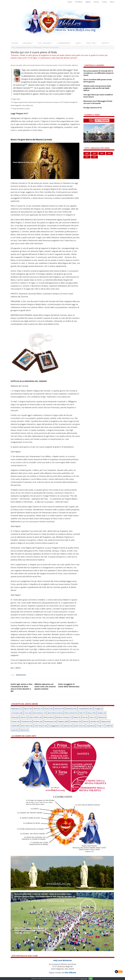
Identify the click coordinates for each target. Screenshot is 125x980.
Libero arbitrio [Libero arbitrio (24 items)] (35, 717)
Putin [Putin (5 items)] (86, 721)
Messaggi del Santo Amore (24, 47)
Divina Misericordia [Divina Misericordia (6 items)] (55, 713)
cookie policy (84, 979)
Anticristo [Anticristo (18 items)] (59, 709)
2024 (94, 153)
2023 (102, 153)
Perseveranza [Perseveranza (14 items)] (50, 721)
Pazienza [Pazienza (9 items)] (102, 717)
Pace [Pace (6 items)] (85, 717)
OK (91, 979)
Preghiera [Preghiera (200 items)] (63, 721)
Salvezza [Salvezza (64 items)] (106, 721)
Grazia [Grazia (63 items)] (15, 717)
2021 (87, 157)
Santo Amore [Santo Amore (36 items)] (27, 726)
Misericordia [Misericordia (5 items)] (49, 717)
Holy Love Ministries (63, 960)
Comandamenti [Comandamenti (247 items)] (85, 709)
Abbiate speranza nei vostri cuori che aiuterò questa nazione (45, 686)
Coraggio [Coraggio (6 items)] (98, 709)
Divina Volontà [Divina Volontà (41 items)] (71, 713)
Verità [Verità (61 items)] (15, 730)
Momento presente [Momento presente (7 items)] (64, 717)
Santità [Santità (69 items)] (15, 726)
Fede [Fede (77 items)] (82, 713)
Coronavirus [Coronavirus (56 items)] (17, 713)
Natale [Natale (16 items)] (77, 717)
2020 (94, 157)
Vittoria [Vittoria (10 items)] (24, 730)
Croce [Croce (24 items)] (28, 713)
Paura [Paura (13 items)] (93, 717)
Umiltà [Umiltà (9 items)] (109, 726)
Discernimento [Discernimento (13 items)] (39, 713)
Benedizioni (21, 675)
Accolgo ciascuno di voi (93, 108)
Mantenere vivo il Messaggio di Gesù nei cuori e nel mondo (98, 102)
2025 (87, 153)
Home (13, 47)
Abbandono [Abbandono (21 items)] (17, 709)
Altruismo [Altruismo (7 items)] (38, 709)
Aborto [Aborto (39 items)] (28, 709)
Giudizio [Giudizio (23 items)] (102, 713)
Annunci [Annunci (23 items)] (48, 709)
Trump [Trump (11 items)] (100, 726)
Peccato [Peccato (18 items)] (16, 721)
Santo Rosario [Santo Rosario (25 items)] (41, 726)
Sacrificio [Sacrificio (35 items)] (95, 721)
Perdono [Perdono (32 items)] (38, 721)
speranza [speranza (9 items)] (68, 726)
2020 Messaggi (37, 47)
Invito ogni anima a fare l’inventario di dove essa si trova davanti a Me (22, 688)
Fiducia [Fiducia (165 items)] (91, 713)
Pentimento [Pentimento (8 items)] (27, 721)
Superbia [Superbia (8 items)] (91, 726)
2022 (109, 153)
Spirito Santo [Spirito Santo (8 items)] (79, 726)
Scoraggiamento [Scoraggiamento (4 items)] (55, 726)
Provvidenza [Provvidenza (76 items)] (75, 721)
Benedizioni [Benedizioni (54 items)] (71, 709)
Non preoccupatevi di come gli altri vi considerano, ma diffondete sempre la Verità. (99, 73)
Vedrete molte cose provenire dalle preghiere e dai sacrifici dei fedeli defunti (97, 88)
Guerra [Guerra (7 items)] (24, 717)
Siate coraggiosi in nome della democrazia (69, 685)
